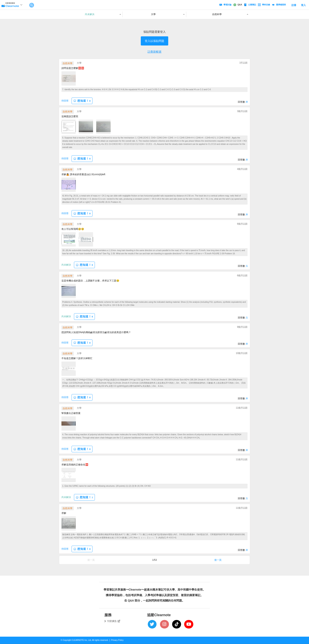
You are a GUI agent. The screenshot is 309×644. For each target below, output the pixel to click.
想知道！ (82, 101)
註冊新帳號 (154, 52)
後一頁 (218, 560)
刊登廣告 (114, 621)
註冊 (294, 5)
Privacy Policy (117, 640)
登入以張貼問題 (154, 41)
